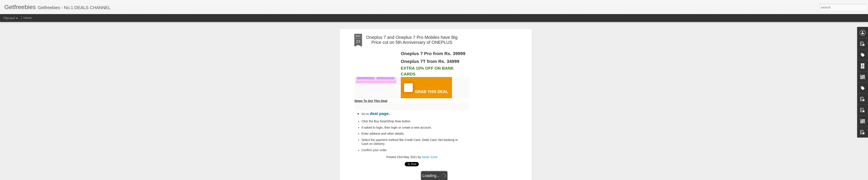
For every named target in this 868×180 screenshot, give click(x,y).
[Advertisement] (493, 102)
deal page (379, 114)
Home (27, 18)
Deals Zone (430, 157)
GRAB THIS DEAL (426, 89)
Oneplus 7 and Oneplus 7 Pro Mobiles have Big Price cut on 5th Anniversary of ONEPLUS (412, 40)
